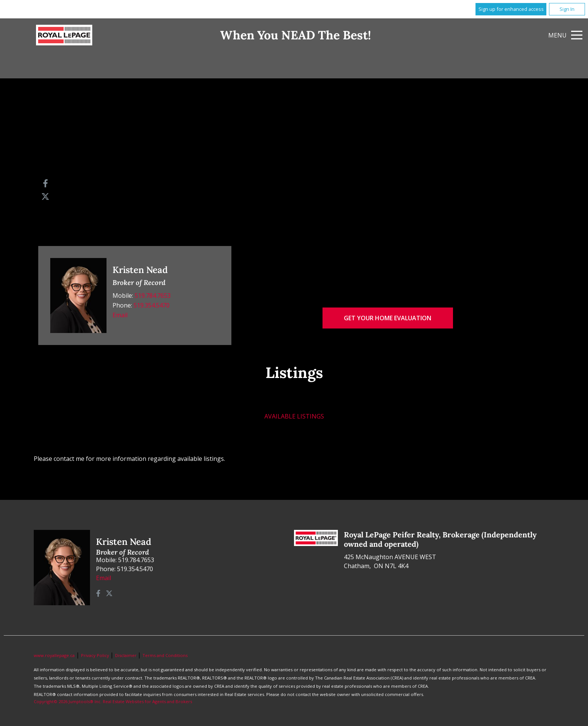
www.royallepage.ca (54, 655)
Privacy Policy (96, 655)
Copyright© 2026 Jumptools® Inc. (68, 701)
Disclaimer (126, 655)
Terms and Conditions (165, 655)
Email (120, 315)
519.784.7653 (153, 295)
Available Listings (294, 416)
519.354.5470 (151, 305)
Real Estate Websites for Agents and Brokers (147, 701)
